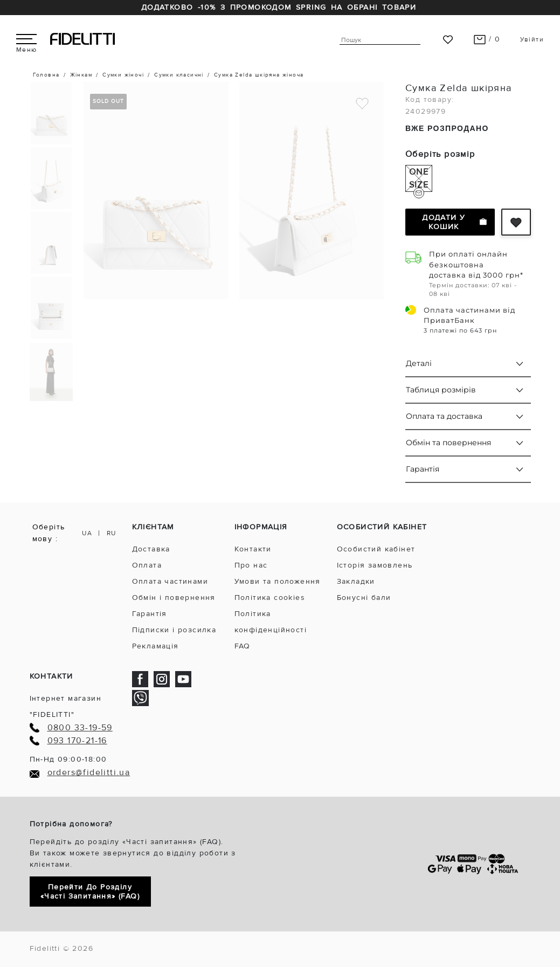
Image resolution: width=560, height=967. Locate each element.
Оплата (147, 565)
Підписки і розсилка (174, 630)
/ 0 (487, 39)
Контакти (253, 549)
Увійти (532, 40)
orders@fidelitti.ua (89, 773)
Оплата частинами (170, 581)
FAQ (243, 646)
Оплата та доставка (444, 416)
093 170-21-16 (77, 741)
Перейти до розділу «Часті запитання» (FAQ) (90, 892)
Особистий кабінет (376, 549)
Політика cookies (270, 598)
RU (112, 533)
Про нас (251, 565)
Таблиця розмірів (441, 390)
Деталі (419, 363)
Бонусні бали (364, 598)
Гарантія (423, 469)
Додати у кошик (454, 222)
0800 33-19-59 (80, 728)
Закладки (356, 581)
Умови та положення (278, 581)
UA (87, 533)
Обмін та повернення (448, 443)
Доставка (151, 549)
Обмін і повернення (174, 598)
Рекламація (155, 646)
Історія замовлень (375, 565)
